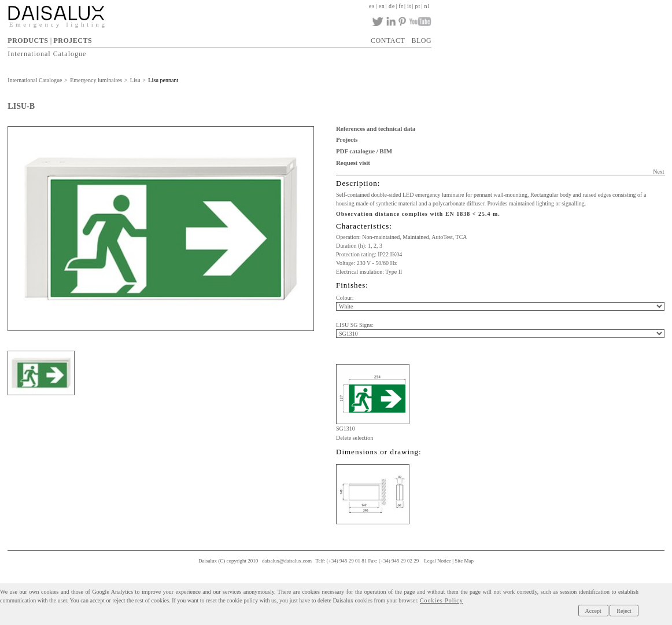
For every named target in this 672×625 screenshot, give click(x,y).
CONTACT (388, 41)
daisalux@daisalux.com (287, 561)
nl (427, 6)
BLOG (422, 41)
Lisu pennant (163, 80)
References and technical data (376, 128)
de (392, 6)
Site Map (464, 561)
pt (418, 6)
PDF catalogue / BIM (364, 151)
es (372, 6)
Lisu (135, 80)
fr (401, 6)
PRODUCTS (28, 41)
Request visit (353, 163)
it (409, 6)
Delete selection (355, 438)
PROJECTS (73, 41)
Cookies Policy (442, 600)
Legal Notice (437, 561)
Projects (347, 139)
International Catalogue (47, 54)
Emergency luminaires (96, 80)
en (381, 6)
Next (658, 172)
